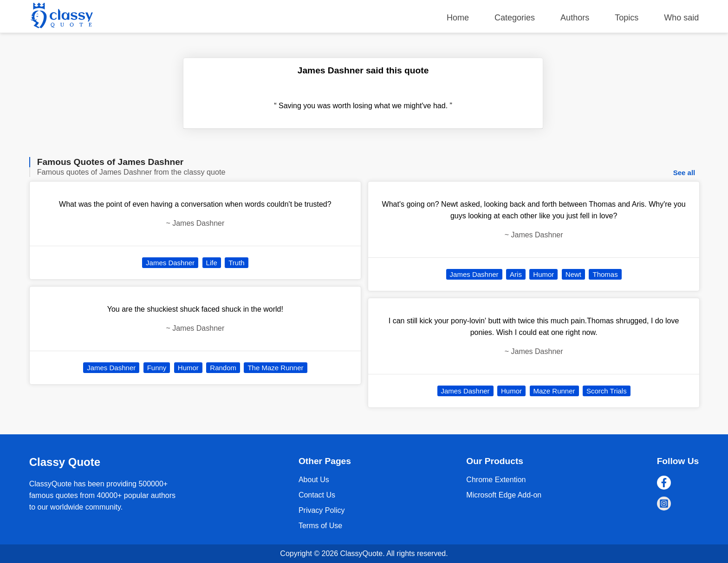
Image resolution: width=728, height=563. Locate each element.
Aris (516, 274)
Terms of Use (320, 526)
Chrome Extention (496, 480)
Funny (157, 368)
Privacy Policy (322, 510)
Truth (236, 263)
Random (223, 368)
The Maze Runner (275, 368)
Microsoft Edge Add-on (504, 495)
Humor (188, 368)
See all (684, 173)
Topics (627, 18)
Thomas (605, 274)
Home (458, 18)
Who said (681, 18)
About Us (314, 480)
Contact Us (317, 495)
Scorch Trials (607, 391)
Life (212, 263)
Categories (515, 18)
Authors (575, 18)
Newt (573, 274)
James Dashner (170, 263)
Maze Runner (554, 391)
